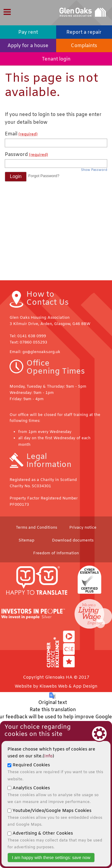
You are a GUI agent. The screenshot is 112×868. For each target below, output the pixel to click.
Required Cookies (55, 772)
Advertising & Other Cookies (55, 840)
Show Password (94, 170)
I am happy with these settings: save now (51, 858)
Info (48, 756)
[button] (16, 177)
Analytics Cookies (53, 795)
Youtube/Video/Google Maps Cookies (55, 818)
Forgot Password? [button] (44, 176)
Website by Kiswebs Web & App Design (56, 687)
